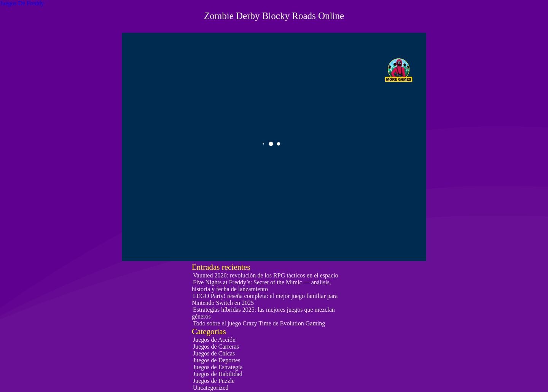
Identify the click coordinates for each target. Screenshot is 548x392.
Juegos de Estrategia (218, 367)
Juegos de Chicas (214, 353)
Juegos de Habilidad (218, 374)
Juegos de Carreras (216, 347)
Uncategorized (211, 388)
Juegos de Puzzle (214, 381)
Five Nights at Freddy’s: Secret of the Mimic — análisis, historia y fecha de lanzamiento (261, 286)
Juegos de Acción (214, 340)
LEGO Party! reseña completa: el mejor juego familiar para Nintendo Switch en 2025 (265, 299)
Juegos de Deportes (217, 360)
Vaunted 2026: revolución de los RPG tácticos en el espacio (266, 275)
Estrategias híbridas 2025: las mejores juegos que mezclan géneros (263, 313)
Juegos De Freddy (22, 3)
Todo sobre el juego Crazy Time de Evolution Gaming (259, 323)
